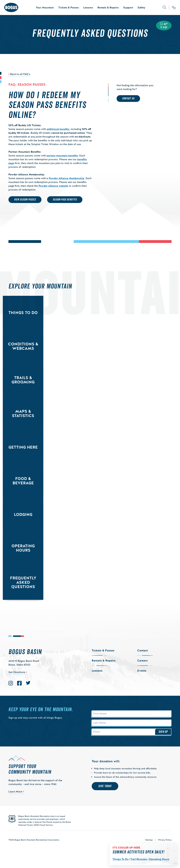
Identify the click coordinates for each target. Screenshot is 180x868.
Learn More (15, 795)
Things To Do (121, 859)
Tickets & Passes (69, 7)
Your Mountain (45, 7)
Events (142, 671)
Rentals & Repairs (108, 7)
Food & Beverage (23, 481)
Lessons (88, 7)
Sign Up (163, 735)
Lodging (23, 514)
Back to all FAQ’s (20, 74)
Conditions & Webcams (23, 346)
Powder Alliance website (53, 186)
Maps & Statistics (23, 413)
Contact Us (128, 99)
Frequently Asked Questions (23, 582)
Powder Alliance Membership (67, 178)
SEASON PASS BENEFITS (65, 200)
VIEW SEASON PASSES (25, 200)
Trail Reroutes (139, 859)
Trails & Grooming (23, 380)
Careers (142, 661)
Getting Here (23, 447)
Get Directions (17, 672)
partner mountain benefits (62, 156)
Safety (141, 7)
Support (128, 7)
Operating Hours (159, 859)
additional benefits (58, 129)
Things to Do (23, 313)
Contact (143, 650)
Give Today (105, 790)
